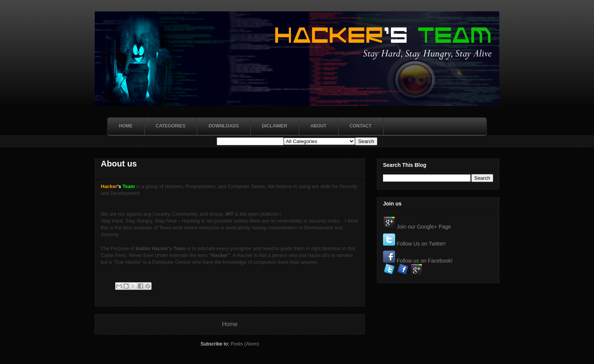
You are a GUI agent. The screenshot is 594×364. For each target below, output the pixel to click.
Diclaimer (274, 126)
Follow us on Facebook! (425, 261)
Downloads (224, 126)
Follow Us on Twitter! (421, 244)
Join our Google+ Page (424, 227)
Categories (170, 126)
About (318, 126)
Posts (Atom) (245, 344)
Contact (361, 126)
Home (126, 126)
